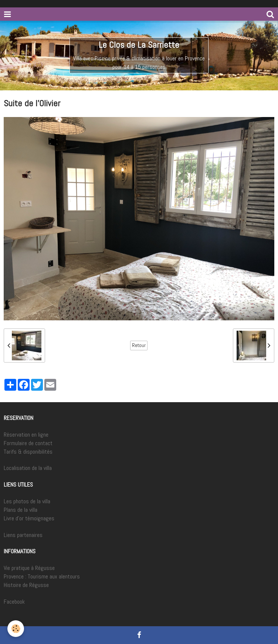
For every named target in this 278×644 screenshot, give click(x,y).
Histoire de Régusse (26, 585)
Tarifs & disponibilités (28, 452)
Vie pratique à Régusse (29, 568)
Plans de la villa (21, 510)
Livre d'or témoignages (29, 518)
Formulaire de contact (28, 443)
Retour (139, 345)
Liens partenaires (23, 535)
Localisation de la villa (28, 468)
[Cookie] (16, 629)
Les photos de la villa (27, 501)
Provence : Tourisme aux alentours (42, 576)
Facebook (14, 602)
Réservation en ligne (26, 435)
